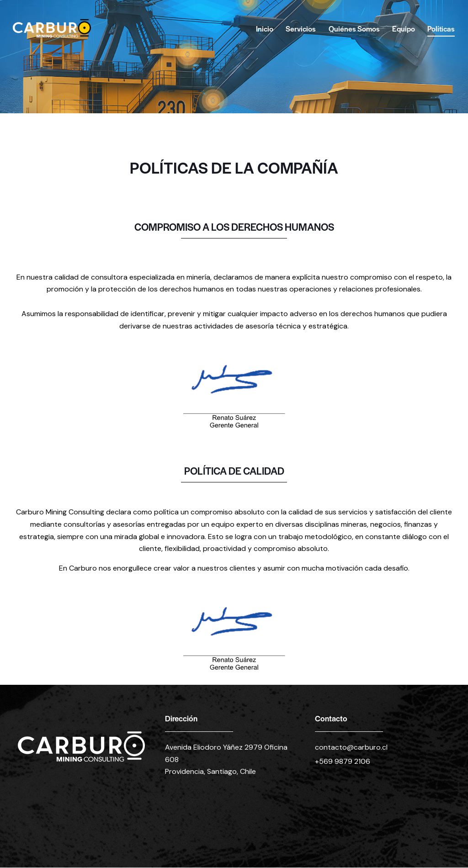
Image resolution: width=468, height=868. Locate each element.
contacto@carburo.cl (351, 747)
